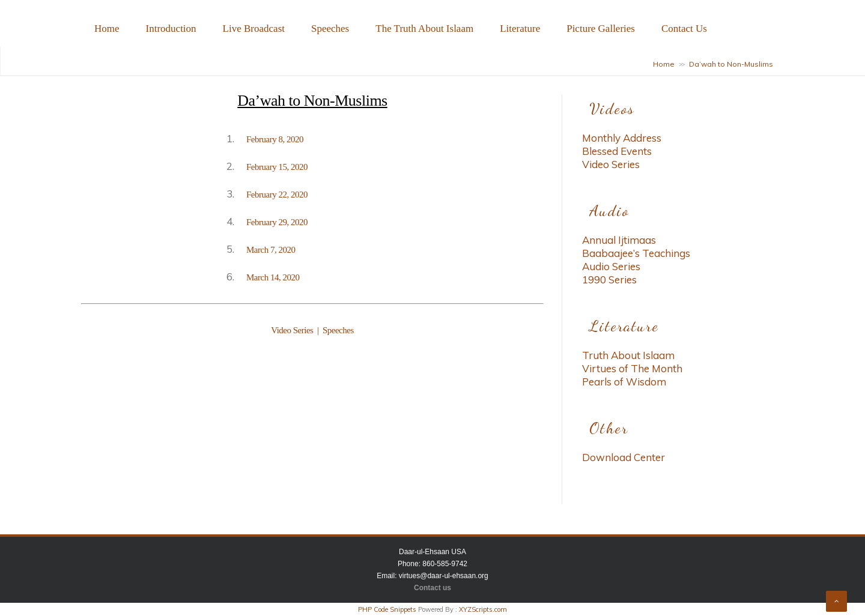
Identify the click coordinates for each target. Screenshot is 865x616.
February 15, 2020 (277, 167)
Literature (520, 29)
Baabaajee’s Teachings (636, 253)
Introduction (171, 29)
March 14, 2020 (273, 277)
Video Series (293, 330)
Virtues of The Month (632, 368)
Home (107, 29)
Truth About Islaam (628, 355)
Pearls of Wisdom (624, 382)
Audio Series (611, 266)
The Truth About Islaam (424, 29)
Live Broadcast (254, 29)
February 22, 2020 (277, 195)
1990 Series (609, 279)
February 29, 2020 (277, 222)
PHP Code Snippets (387, 609)
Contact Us (684, 29)
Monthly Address (622, 138)
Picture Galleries (601, 29)
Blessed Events (617, 151)
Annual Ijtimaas (619, 240)
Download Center (624, 457)
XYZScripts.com (483, 609)
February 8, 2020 (275, 139)
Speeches (330, 29)
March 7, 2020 (271, 250)
